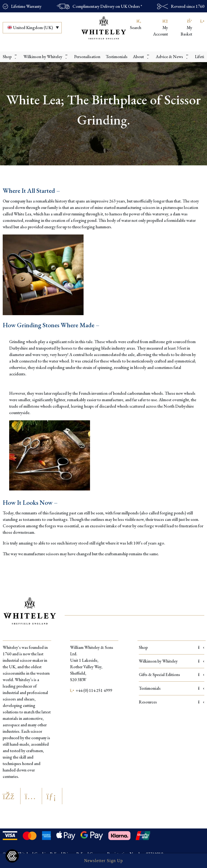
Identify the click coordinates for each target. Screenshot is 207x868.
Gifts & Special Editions (172, 675)
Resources (172, 702)
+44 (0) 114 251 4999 (91, 690)
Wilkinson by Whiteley (172, 661)
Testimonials (172, 688)
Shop (172, 647)
